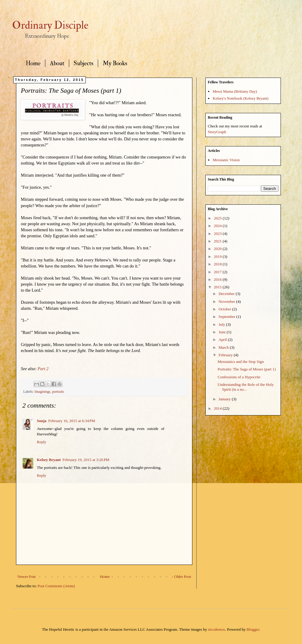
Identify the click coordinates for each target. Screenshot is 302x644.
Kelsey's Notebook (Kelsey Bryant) (241, 98)
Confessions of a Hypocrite (239, 377)
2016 (218, 279)
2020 (218, 249)
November (227, 301)
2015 (218, 287)
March (224, 347)
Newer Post (27, 577)
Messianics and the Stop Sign (241, 362)
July (222, 324)
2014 (218, 408)
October (225, 309)
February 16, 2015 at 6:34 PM (72, 421)
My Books (115, 63)
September (228, 317)
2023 (218, 234)
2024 (218, 226)
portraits (58, 392)
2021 (218, 241)
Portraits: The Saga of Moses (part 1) (247, 369)
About (57, 63)
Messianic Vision (226, 160)
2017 (218, 272)
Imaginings (42, 392)
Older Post (183, 577)
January (225, 399)
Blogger (253, 629)
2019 (218, 256)
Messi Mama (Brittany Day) (235, 91)
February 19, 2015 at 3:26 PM (86, 460)
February (226, 355)
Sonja (42, 421)
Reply (42, 442)
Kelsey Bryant (49, 460)
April (223, 340)
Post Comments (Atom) (56, 586)
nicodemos (217, 629)
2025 (218, 218)
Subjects (84, 63)
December (227, 294)
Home (33, 63)
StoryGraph (217, 132)
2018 (218, 264)
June (223, 332)
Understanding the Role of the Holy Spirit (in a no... (246, 387)
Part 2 (43, 369)
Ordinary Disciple (50, 25)
